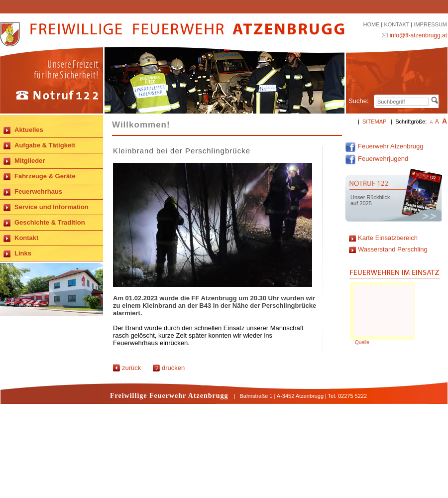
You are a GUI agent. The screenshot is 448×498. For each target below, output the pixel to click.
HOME (371, 24)
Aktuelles (29, 130)
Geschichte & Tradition (50, 222)
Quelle (362, 342)
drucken (169, 368)
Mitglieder (30, 161)
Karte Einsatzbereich (388, 238)
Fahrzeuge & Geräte (45, 176)
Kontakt (26, 238)
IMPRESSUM (430, 24)
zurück (127, 368)
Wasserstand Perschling (393, 249)
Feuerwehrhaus (38, 191)
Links (23, 253)
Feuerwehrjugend (377, 159)
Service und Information (52, 207)
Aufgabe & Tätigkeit (45, 145)
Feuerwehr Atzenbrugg (384, 146)
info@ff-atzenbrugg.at (418, 35)
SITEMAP (374, 122)
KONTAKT (396, 24)
